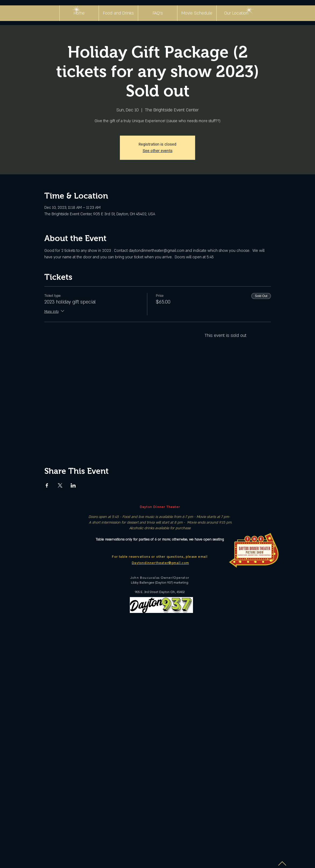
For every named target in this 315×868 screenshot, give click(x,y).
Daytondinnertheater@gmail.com (160, 563)
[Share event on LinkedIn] (73, 485)
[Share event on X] (60, 485)
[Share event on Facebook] (47, 485)
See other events (158, 151)
